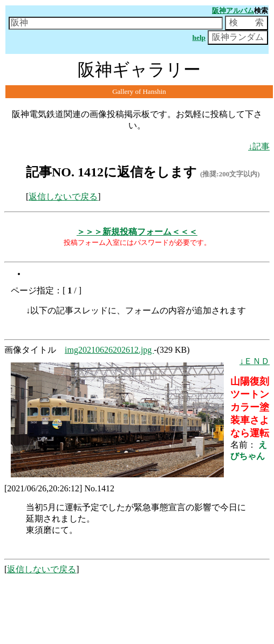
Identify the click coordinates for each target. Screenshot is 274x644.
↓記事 (259, 146)
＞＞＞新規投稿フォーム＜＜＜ (137, 232)
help (199, 37)
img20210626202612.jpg (109, 350)
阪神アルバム (233, 11)
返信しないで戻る (63, 197)
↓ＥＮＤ (255, 361)
